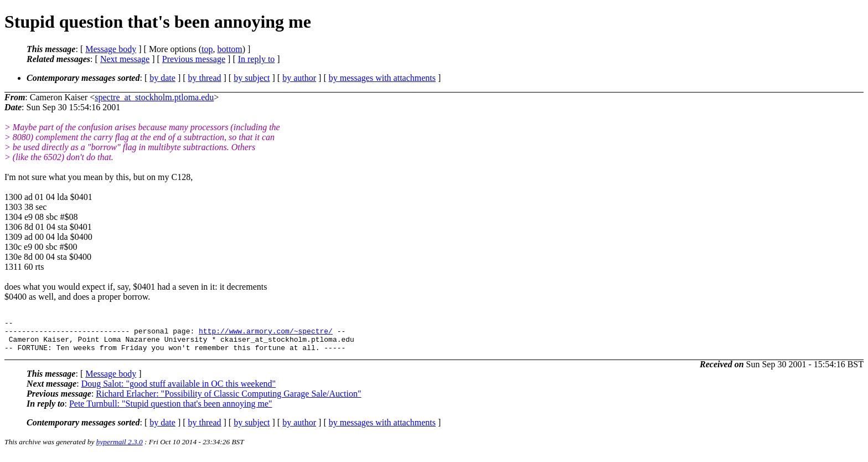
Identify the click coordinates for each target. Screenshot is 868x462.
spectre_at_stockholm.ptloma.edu (154, 97)
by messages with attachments (382, 78)
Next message (125, 59)
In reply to (257, 59)
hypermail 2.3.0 (120, 448)
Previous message (194, 59)
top (207, 49)
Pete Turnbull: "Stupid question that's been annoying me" (171, 410)
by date (162, 78)
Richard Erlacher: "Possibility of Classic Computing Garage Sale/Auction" (228, 400)
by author (299, 78)
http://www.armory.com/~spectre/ (266, 334)
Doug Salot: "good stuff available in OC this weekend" (179, 390)
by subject (252, 78)
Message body (111, 49)
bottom (229, 49)
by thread (205, 78)
